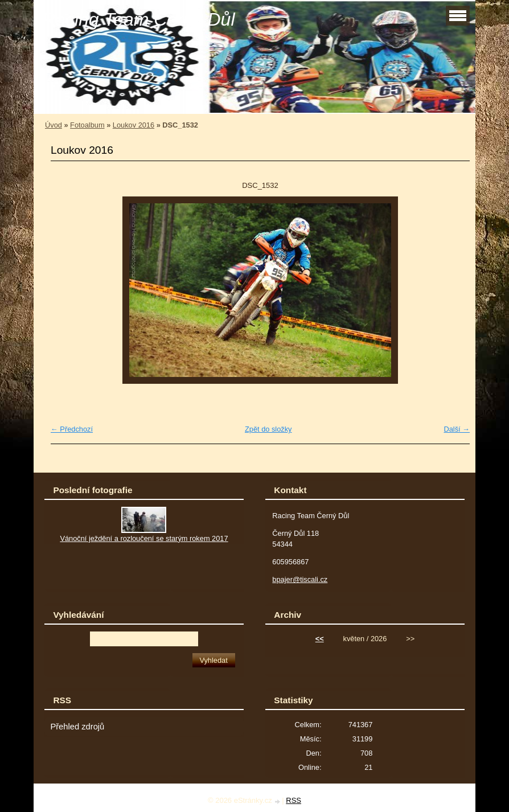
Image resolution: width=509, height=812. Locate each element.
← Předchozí (72, 429)
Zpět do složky (268, 429)
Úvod (54, 125)
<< (320, 639)
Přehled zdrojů (77, 727)
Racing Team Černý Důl (139, 19)
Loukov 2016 (134, 125)
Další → (457, 429)
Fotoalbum (87, 125)
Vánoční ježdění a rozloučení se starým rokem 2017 (144, 538)
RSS (294, 800)
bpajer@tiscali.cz (300, 579)
